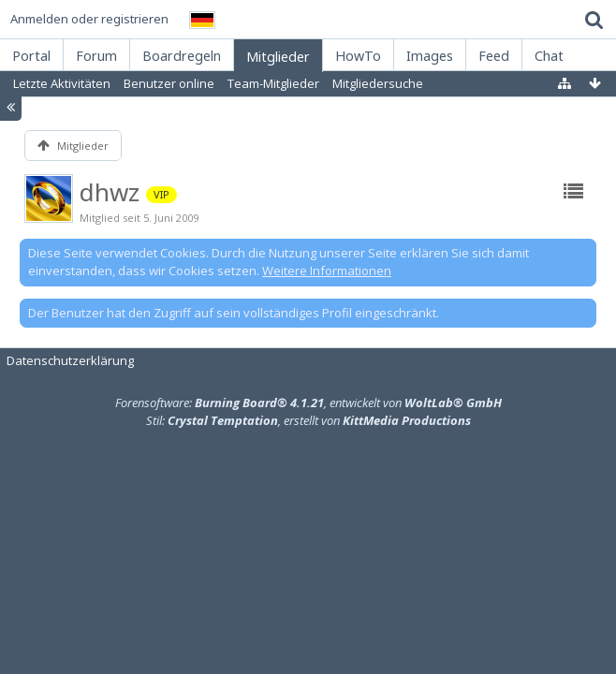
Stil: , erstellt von (308, 420)
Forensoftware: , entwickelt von (308, 403)
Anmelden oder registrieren (89, 19)
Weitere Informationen (327, 271)
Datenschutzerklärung (70, 360)
